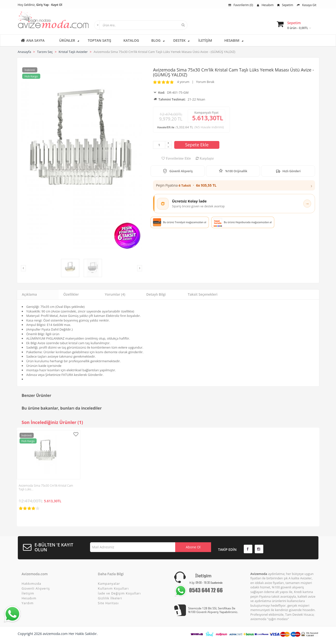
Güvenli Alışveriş (36, 588)
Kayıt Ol (57, 5)
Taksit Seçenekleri (203, 294)
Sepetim (285, 5)
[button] (234, 185)
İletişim (28, 593)
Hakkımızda (31, 584)
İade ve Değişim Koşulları (119, 593)
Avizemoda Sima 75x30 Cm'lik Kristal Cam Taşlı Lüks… (46, 487)
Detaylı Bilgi (156, 294)
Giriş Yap (43, 5)
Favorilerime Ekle (178, 158)
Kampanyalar (109, 584)
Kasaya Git (307, 5)
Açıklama (30, 294)
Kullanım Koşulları (113, 588)
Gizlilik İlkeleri (110, 598)
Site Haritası (108, 603)
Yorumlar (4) (115, 294)
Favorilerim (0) (241, 5)
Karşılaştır (206, 158)
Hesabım (265, 5)
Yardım (28, 603)
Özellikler (71, 294)
